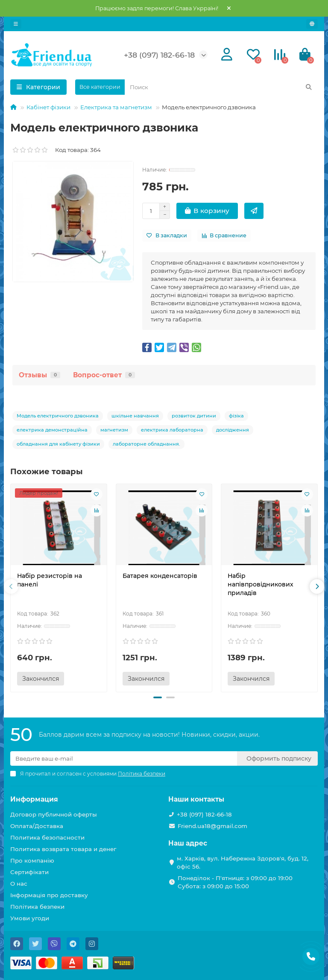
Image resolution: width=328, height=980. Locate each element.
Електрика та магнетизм (116, 107)
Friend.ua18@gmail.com (212, 826)
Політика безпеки (37, 907)
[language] (312, 24)
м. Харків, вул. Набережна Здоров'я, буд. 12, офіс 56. (243, 862)
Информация (34, 799)
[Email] (124, 758)
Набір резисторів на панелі (50, 580)
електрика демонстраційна (52, 430)
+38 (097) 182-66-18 (159, 55)
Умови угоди (30, 918)
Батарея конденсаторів (160, 576)
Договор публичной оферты (54, 814)
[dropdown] (16, 24)
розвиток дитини (194, 416)
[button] (158, 697)
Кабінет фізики (48, 107)
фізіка (236, 416)
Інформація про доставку (49, 895)
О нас (19, 884)
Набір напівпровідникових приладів (261, 584)
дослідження (233, 430)
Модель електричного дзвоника (58, 416)
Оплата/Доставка (37, 826)
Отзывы (40, 375)
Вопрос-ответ (104, 375)
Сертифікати (29, 872)
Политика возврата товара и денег (63, 849)
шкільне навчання (135, 416)
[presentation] (11, 586)
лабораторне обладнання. (146, 444)
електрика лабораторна (172, 430)
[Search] (221, 87)
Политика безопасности (47, 837)
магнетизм (114, 430)
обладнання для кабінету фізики (58, 444)
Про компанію (32, 860)
